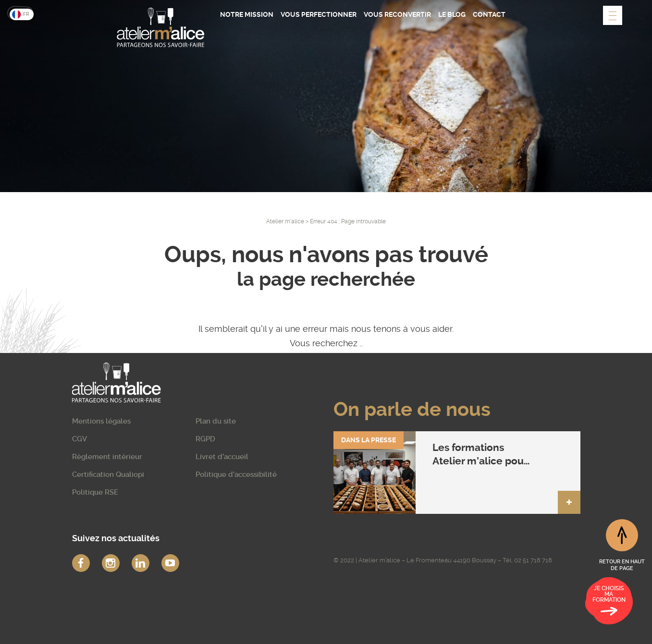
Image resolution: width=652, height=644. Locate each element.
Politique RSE (95, 492)
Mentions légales (101, 421)
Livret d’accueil (222, 457)
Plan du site (216, 421)
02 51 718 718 (533, 560)
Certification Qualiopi (108, 474)
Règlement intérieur (107, 457)
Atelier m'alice (285, 221)
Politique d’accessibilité (236, 474)
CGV (80, 439)
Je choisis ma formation (609, 602)
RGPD (205, 439)
